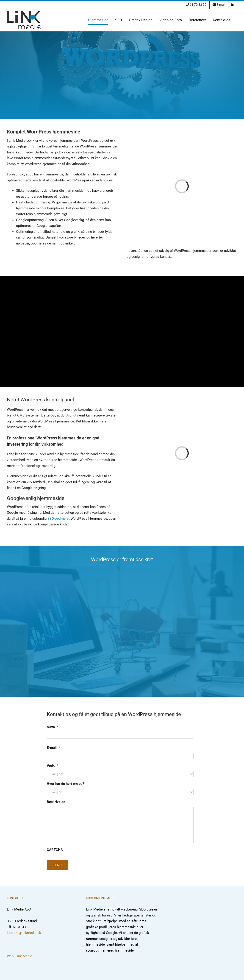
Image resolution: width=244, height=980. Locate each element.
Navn (53, 727)
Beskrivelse (56, 802)
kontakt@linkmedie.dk (24, 933)
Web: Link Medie (19, 956)
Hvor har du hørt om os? (65, 784)
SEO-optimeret (59, 519)
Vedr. (53, 766)
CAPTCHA (55, 850)
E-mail (53, 748)
